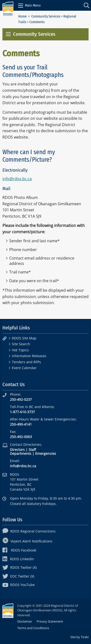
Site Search (21, 344)
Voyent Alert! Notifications (27, 541)
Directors (17, 450)
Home (22, 16)
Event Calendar (24, 368)
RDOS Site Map (24, 338)
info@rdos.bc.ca (17, 179)
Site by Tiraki (79, 637)
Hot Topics (20, 350)
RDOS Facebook (19, 550)
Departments (21, 453)
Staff (32, 450)
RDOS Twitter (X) (20, 567)
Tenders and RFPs (26, 362)
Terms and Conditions (33, 628)
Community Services (46, 16)
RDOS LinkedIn (18, 559)
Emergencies (46, 453)
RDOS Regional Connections (29, 531)
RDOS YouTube (19, 585)
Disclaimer (25, 621)
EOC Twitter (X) (18, 576)
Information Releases (29, 356)
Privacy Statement (50, 621)
